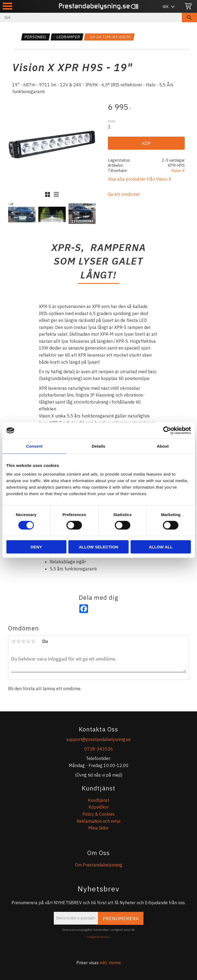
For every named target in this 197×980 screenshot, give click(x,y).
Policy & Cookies (99, 814)
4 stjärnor (28, 641)
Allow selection (99, 547)
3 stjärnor (23, 641)
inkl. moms (110, 963)
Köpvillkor (99, 807)
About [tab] (163, 446)
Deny (36, 547)
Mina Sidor (99, 828)
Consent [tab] (34, 446)
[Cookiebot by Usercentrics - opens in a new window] (167, 431)
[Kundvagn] (188, 6)
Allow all (161, 547)
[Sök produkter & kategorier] (91, 18)
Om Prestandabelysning (99, 865)
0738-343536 (99, 749)
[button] (7, 6)
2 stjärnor (18, 641)
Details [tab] (99, 446)
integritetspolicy (98, 937)
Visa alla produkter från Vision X (140, 179)
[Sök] (189, 18)
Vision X (178, 170)
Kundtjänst (99, 800)
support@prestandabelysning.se (99, 739)
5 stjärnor (33, 641)
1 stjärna (14, 641)
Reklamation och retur (99, 821)
